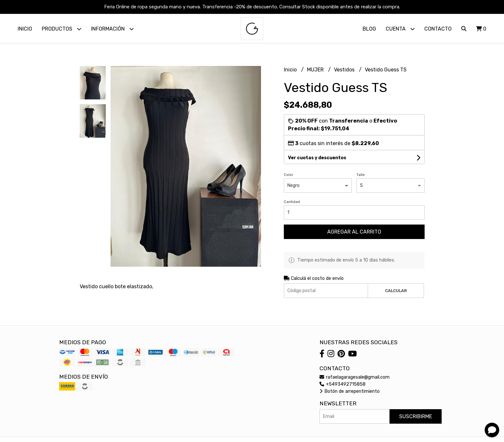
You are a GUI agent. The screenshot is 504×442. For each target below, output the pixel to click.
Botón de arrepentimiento (350, 391)
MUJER (316, 70)
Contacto (438, 29)
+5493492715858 (342, 384)
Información (112, 29)
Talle (361, 175)
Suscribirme (416, 416)
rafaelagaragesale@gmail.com (355, 377)
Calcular (396, 291)
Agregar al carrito (354, 232)
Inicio (25, 29)
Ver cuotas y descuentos (317, 158)
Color (288, 175)
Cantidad (292, 202)
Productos (62, 29)
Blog (369, 29)
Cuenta (400, 29)
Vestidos (345, 70)
